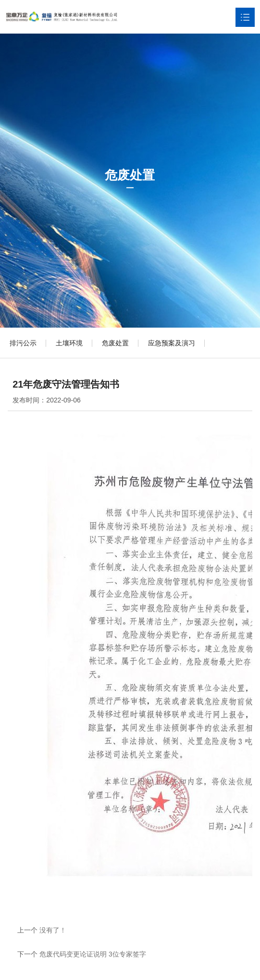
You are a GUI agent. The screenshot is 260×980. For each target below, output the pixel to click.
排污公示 (23, 343)
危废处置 (115, 343)
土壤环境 (69, 343)
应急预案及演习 (172, 343)
